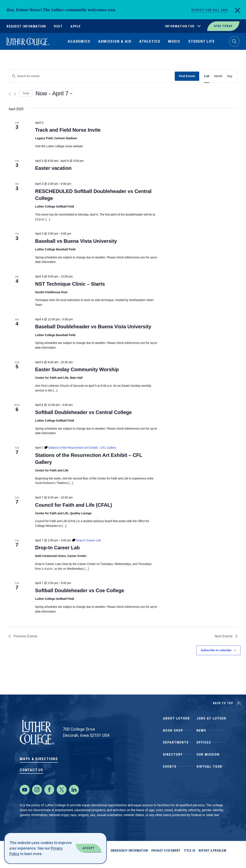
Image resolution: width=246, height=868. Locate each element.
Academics (79, 41)
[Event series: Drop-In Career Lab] (87, 540)
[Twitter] (62, 798)
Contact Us (32, 770)
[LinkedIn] (74, 798)
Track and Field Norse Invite (68, 130)
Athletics (150, 41)
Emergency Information (129, 859)
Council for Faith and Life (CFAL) (74, 505)
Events (170, 779)
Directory (173, 764)
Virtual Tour (209, 779)
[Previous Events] (10, 94)
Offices (204, 749)
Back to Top (223, 703)
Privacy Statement (166, 859)
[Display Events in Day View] (230, 76)
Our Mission (208, 764)
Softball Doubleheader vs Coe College (80, 590)
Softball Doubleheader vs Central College (83, 412)
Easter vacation (53, 168)
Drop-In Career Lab (57, 548)
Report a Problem (212, 859)
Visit (58, 26)
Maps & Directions (39, 759)
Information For (180, 26)
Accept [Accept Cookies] (89, 848)
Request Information (26, 26)
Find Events (187, 76)
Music (174, 41)
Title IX (190, 859)
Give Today (223, 26)
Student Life (202, 41)
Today (26, 93)
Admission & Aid (115, 41)
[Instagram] (37, 798)
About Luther (176, 720)
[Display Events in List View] (207, 76)
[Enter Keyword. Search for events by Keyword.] (92, 76)
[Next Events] (15, 94)
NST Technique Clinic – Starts (70, 284)
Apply (76, 26)
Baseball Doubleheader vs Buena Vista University (93, 327)
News (201, 735)
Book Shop (173, 735)
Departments (176, 749)
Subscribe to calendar (216, 650)
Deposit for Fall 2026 (210, 10)
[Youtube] (25, 798)
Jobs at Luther (211, 720)
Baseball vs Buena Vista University (76, 241)
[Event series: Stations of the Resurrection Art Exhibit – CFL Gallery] (80, 448)
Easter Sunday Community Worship (77, 369)
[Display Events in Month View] (218, 76)
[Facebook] (49, 798)
